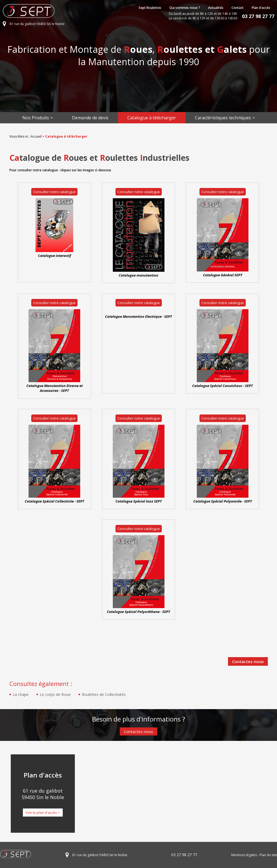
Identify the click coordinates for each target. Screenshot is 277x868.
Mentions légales (244, 855)
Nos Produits (36, 118)
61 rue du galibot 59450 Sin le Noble (37, 24)
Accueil (36, 136)
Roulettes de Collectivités (104, 694)
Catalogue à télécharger (152, 118)
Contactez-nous (248, 661)
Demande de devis (90, 118)
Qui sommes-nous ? (185, 8)
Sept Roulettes (150, 8)
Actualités (216, 8)
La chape (21, 694)
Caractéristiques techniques (223, 118)
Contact (238, 8)
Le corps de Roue (55, 694)
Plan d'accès (261, 8)
